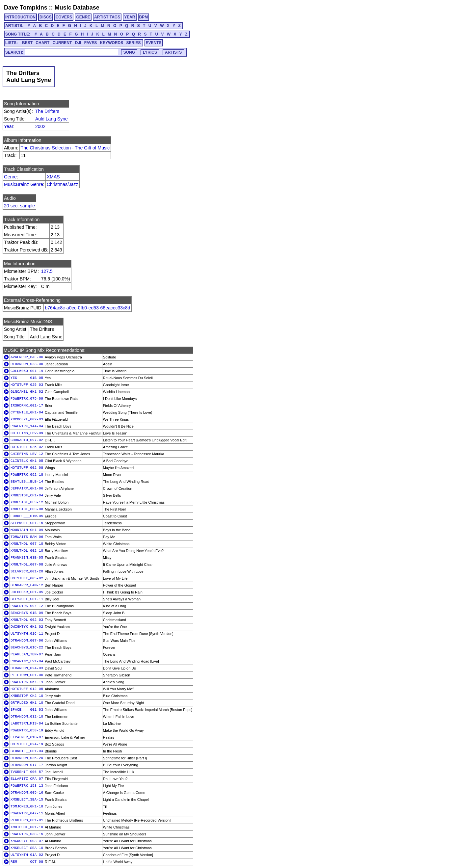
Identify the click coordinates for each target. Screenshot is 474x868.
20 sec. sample (19, 206)
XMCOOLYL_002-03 (27, 419)
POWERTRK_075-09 (27, 399)
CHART (42, 43)
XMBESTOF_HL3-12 (27, 502)
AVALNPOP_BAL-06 (27, 357)
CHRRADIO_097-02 (27, 440)
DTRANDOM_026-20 (27, 758)
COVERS (64, 17)
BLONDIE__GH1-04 (27, 751)
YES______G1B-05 (27, 378)
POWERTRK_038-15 (27, 834)
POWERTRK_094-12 (27, 606)
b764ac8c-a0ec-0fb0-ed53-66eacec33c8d (87, 308)
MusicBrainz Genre (24, 184)
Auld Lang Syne (52, 119)
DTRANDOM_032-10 (27, 717)
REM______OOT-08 (27, 862)
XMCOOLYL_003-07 (27, 841)
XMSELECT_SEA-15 (27, 800)
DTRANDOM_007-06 (27, 641)
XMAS (53, 177)
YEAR (130, 17)
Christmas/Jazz (63, 184)
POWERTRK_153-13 (27, 786)
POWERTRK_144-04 (27, 426)
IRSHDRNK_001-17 (27, 406)
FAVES (91, 43)
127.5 (47, 271)
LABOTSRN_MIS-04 (27, 723)
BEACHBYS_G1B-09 (27, 613)
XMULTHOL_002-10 (27, 551)
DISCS (46, 17)
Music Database (77, 8)
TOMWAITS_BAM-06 (27, 537)
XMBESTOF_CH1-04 (27, 495)
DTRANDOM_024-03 (27, 668)
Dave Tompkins (26, 8)
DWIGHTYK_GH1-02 (27, 627)
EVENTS (154, 43)
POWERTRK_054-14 (27, 682)
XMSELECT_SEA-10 (27, 848)
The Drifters (47, 111)
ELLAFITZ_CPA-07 (27, 779)
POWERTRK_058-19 (27, 730)
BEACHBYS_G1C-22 (27, 647)
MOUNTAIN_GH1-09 (27, 530)
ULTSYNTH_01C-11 (27, 634)
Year (9, 126)
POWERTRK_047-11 (27, 813)
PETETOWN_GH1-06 (27, 675)
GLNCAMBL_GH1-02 (27, 392)
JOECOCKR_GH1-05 (27, 592)
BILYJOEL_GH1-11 (27, 599)
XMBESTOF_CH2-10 (27, 696)
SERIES (134, 43)
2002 (40, 126)
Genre (10, 177)
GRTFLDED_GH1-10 (27, 703)
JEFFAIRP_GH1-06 (27, 488)
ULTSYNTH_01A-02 (27, 855)
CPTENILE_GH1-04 (27, 412)
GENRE (83, 17)
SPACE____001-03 (27, 710)
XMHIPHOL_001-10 (27, 827)
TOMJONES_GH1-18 (27, 806)
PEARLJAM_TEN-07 (27, 654)
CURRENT (62, 43)
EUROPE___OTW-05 (27, 516)
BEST (27, 43)
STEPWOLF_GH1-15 (27, 523)
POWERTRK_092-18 (27, 475)
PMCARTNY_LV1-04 (27, 661)
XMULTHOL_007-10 (27, 544)
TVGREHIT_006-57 (27, 772)
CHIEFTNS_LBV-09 (27, 433)
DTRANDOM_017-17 (27, 765)
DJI (78, 43)
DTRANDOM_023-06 (27, 364)
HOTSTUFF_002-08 (27, 468)
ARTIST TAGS (107, 17)
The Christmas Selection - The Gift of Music (65, 148)
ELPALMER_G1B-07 (27, 737)
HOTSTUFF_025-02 (27, 447)
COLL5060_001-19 (27, 371)
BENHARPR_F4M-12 (27, 585)
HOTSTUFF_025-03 (27, 385)
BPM (144, 17)
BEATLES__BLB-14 (27, 482)
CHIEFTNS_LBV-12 (27, 454)
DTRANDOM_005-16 (27, 793)
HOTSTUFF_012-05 (27, 689)
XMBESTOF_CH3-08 (27, 509)
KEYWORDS (112, 43)
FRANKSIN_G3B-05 (27, 558)
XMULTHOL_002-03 (27, 620)
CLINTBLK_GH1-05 (27, 461)
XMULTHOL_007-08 (27, 565)
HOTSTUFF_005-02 (27, 578)
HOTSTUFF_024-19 (27, 744)
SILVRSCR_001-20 (27, 571)
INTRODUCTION (20, 17)
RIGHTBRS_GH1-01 (27, 820)
